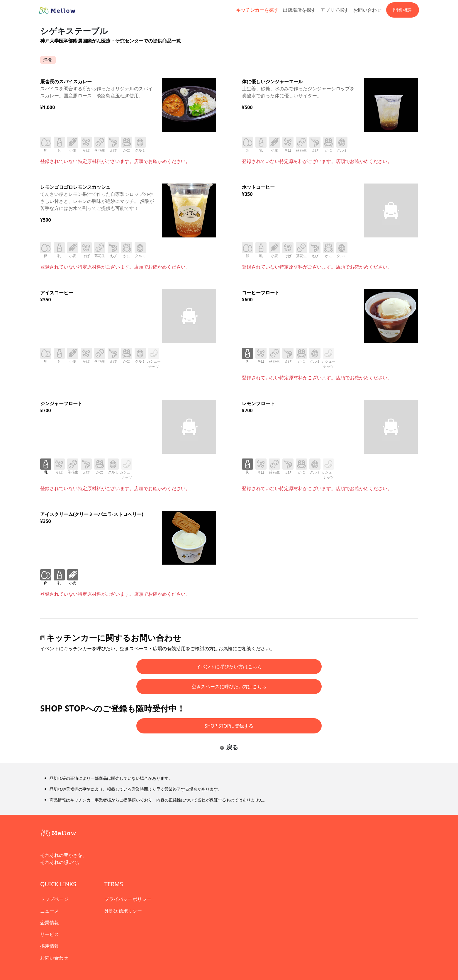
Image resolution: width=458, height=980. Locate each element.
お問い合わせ (367, 10)
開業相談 (403, 10)
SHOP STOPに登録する (229, 726)
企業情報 (50, 923)
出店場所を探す (299, 10)
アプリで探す (335, 10)
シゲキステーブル (74, 31)
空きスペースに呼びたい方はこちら (229, 687)
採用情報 (50, 946)
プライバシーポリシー (128, 899)
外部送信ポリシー (123, 911)
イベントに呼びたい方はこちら (229, 667)
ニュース (50, 911)
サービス (50, 934)
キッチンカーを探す (257, 10)
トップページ (54, 899)
